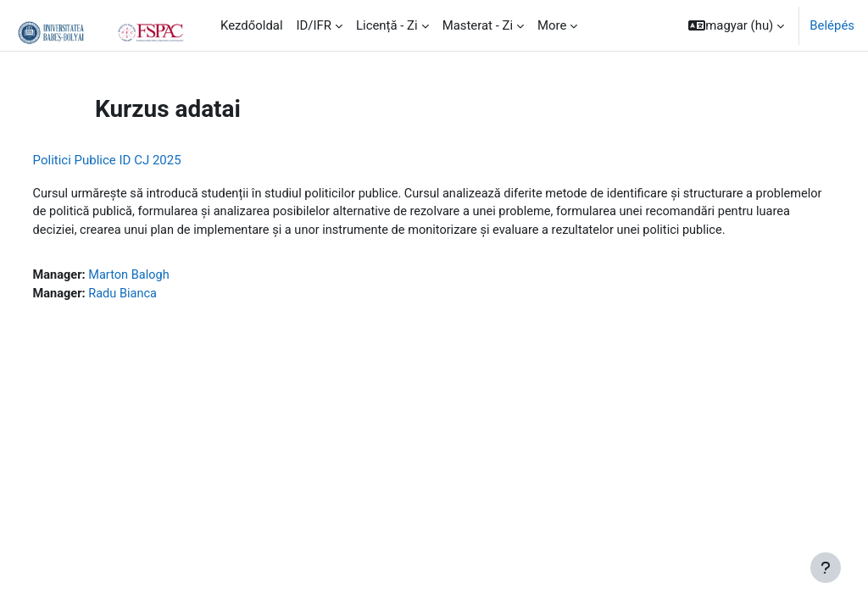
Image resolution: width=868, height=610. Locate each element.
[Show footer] (826, 568)
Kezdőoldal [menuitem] (252, 25)
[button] (736, 25)
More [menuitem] (552, 25)
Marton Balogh (163, 296)
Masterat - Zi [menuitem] (478, 25)
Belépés (832, 25)
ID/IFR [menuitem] (314, 25)
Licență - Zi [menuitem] (387, 25)
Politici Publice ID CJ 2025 (139, 160)
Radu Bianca (156, 314)
